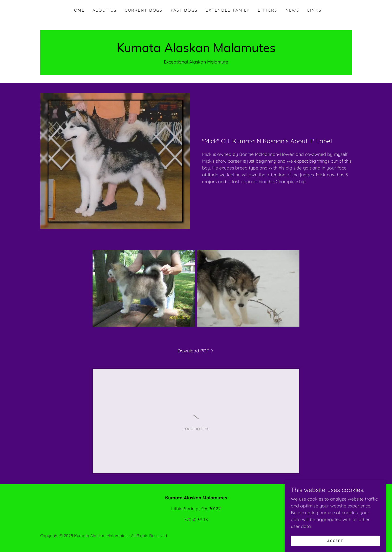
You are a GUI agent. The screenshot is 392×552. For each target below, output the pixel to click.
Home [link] (78, 10)
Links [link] (314, 10)
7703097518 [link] (196, 519)
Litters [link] (268, 10)
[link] (196, 50)
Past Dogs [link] (184, 10)
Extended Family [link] (227, 10)
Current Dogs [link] (144, 10)
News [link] (292, 10)
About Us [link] (105, 10)
